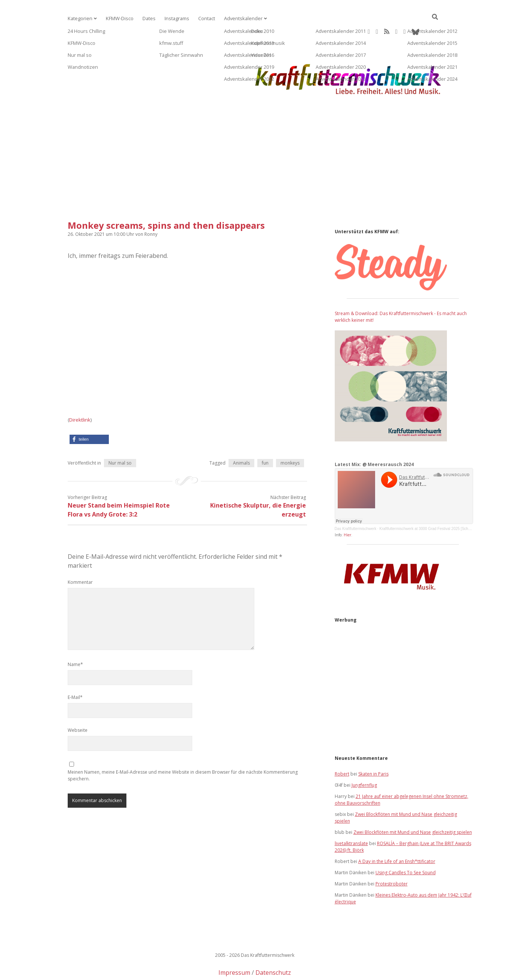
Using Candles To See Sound (406, 849)
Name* (75, 640)
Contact (202, 19)
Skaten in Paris (373, 750)
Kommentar (80, 558)
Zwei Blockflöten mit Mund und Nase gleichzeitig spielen (413, 808)
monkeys (290, 439)
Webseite (78, 706)
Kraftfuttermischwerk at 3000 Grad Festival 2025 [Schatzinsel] (431, 505)
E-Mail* (75, 673)
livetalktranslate (351, 819)
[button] (89, 415)
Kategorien (79, 19)
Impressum (234, 949)
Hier (347, 511)
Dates (146, 19)
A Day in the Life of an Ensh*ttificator (397, 837)
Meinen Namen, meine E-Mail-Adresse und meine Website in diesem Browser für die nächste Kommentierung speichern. (183, 751)
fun (265, 439)
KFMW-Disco (117, 19)
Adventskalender (237, 19)
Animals (241, 439)
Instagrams (173, 19)
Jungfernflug (364, 761)
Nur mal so (120, 439)
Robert (342, 750)
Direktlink (80, 396)
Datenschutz (273, 949)
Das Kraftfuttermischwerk (356, 505)
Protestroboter (392, 860)
